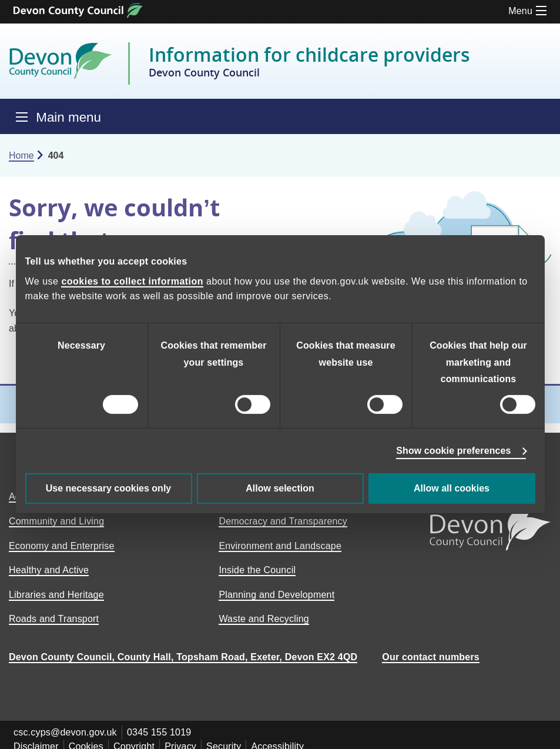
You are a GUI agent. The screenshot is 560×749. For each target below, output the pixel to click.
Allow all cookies (452, 488)
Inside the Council (257, 570)
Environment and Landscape (280, 546)
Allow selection (280, 488)
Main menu (68, 117)
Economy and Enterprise (62, 546)
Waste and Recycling (264, 619)
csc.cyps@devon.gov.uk (65, 732)
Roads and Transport (54, 619)
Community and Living (56, 521)
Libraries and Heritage (56, 595)
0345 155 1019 (159, 732)
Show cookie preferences (453, 451)
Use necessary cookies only (108, 488)
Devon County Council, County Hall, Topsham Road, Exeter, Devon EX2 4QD (183, 657)
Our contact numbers (431, 657)
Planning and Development (276, 595)
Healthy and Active (49, 570)
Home (21, 156)
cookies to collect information (132, 281)
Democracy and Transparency (283, 521)
